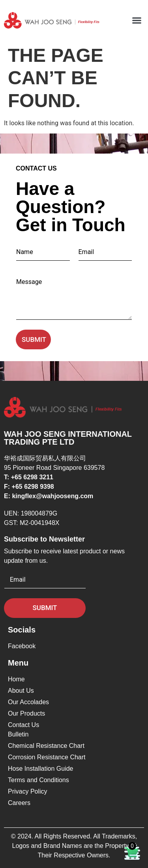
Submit (34, 339)
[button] (137, 20)
